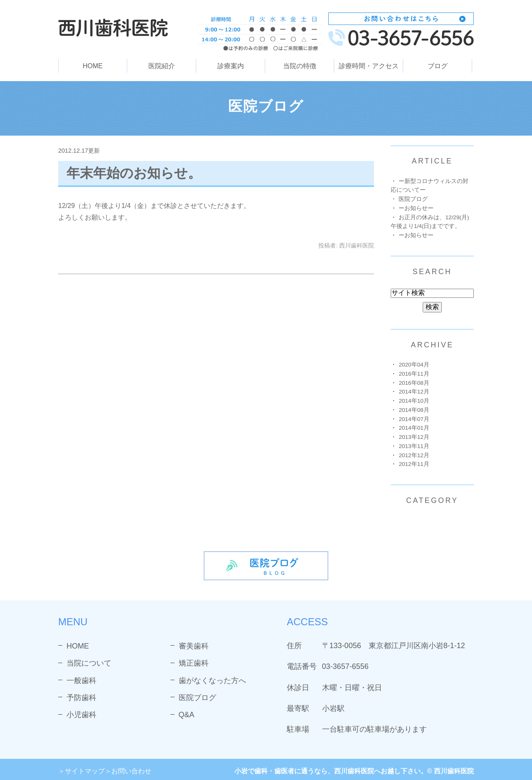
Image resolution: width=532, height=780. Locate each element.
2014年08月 (414, 410)
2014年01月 (414, 428)
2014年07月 (414, 419)
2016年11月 (414, 374)
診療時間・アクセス (369, 66)
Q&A (187, 715)
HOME (93, 66)
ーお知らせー (416, 208)
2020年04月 (414, 365)
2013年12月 (414, 437)
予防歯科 (81, 698)
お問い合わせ (131, 771)
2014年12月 (414, 392)
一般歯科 (81, 681)
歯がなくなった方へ (212, 681)
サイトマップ (85, 771)
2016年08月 (414, 383)
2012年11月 (414, 464)
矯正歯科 (194, 663)
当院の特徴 (300, 66)
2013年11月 (414, 446)
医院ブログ (413, 199)
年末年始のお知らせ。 (134, 173)
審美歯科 (194, 646)
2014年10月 (414, 401)
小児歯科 (81, 715)
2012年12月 (414, 455)
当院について (89, 663)
